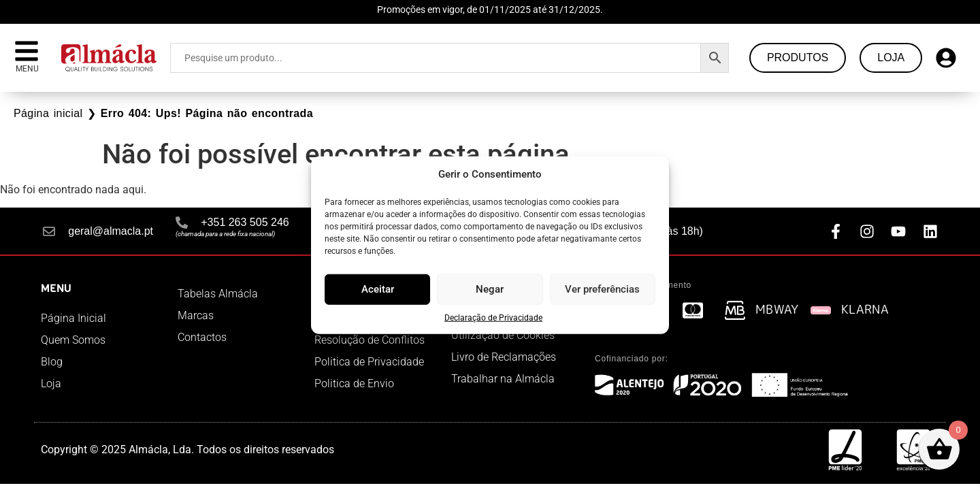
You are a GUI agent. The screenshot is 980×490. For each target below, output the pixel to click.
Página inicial (48, 113)
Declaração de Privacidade (493, 317)
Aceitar (378, 289)
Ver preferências (602, 289)
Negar (490, 289)
